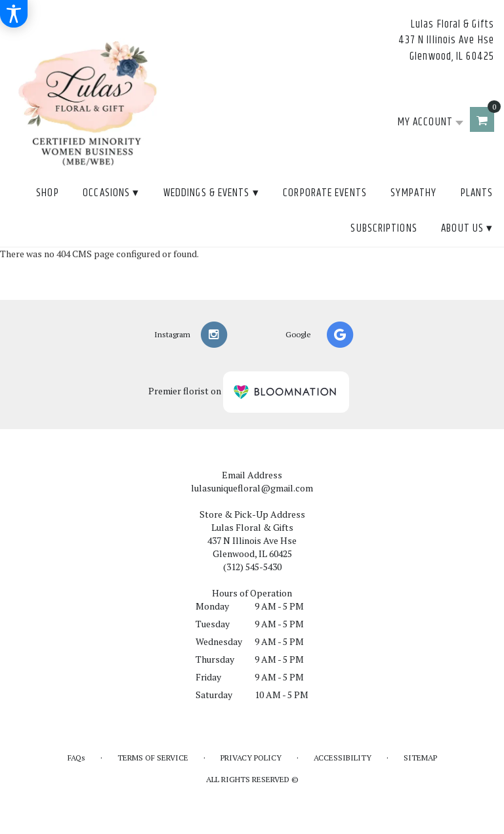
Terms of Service (153, 758)
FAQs (76, 758)
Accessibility (343, 758)
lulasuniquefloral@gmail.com (252, 488)
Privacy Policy (251, 758)
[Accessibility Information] (14, 14)
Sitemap (420, 758)
